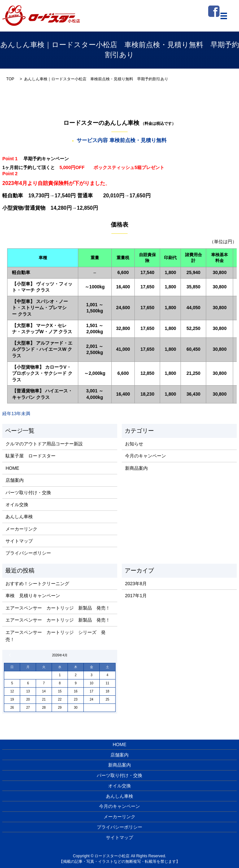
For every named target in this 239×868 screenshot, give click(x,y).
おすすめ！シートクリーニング (37, 584)
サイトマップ (19, 541)
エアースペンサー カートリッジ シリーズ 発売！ (56, 636)
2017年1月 (136, 596)
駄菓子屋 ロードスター (31, 456)
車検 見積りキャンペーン (33, 596)
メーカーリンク (21, 529)
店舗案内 (15, 480)
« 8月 (11, 655)
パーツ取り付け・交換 (28, 493)
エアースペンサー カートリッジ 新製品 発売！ (58, 608)
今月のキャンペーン (145, 456)
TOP (10, 79)
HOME (12, 468)
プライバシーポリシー (28, 553)
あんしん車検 (19, 517)
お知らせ (134, 444)
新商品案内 (136, 468)
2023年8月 (136, 584)
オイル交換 (17, 505)
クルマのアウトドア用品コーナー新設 (44, 444)
